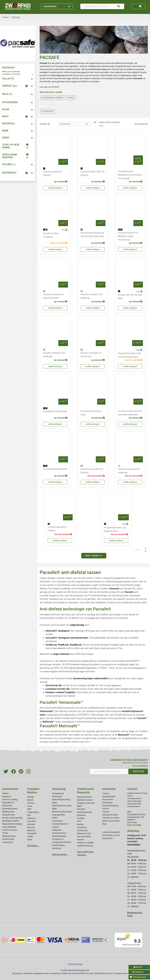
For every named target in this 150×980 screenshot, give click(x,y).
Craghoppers (33, 812)
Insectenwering (59, 833)
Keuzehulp (59, 789)
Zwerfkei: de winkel (111, 818)
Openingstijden (109, 796)
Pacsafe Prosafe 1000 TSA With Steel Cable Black (130, 413)
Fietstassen (57, 821)
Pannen (81, 840)
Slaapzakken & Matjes (12, 824)
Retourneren (108, 799)
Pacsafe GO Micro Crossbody (51, 235)
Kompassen (82, 830)
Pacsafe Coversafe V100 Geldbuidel (54, 355)
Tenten (5, 833)
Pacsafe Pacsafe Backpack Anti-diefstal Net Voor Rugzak (130, 175)
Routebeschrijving (110, 806)
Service (105, 809)
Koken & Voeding (10, 799)
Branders (81, 809)
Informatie (109, 789)
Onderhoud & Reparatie (86, 791)
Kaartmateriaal (59, 836)
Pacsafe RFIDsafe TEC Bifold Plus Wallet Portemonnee (128, 236)
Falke (30, 840)
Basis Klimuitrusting (61, 799)
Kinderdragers (59, 845)
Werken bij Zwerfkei (111, 821)
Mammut (31, 830)
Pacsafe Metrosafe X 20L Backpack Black (115, 529)
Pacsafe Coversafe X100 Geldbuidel (92, 296)
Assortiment (57, 6)
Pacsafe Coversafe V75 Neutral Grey (91, 355)
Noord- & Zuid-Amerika (12, 818)
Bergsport (7, 796)
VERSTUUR (138, 771)
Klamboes (57, 848)
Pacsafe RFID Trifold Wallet (55, 412)
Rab (29, 815)
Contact (106, 793)
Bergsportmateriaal (86, 803)
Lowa (30, 806)
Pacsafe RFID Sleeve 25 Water (91, 413)
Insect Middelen (9, 827)
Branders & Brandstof (62, 812)
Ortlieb (30, 837)
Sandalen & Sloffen (11, 821)
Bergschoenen (9, 815)
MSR (29, 809)
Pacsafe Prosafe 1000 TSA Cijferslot (92, 173)
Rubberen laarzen (85, 846)
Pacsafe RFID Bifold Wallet (55, 469)
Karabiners (82, 827)
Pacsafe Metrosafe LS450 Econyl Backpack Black (130, 355)
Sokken (5, 793)
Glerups (31, 797)
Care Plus (31, 821)
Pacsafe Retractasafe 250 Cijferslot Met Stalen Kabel (92, 235)
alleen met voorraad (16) (109, 124)
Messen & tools (84, 833)
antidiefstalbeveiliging (98, 69)
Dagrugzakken (59, 815)
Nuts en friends (84, 837)
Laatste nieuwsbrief (111, 832)
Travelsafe (32, 833)
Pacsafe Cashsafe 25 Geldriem (53, 173)
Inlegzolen (57, 830)
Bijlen (55, 809)
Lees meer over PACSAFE (49, 87)
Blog (104, 824)
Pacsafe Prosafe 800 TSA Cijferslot (92, 471)
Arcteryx (31, 803)
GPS (79, 821)
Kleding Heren (8, 812)
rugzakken (74, 66)
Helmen (81, 824)
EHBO (55, 818)
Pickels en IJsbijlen (85, 843)
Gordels (81, 818)
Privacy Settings (75, 964)
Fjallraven (32, 818)
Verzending (107, 803)
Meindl (30, 800)
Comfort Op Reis (10, 830)
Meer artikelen (94, 556)
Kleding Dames (9, 836)
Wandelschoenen (10, 809)
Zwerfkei (31, 824)
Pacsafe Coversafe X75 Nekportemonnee (54, 296)
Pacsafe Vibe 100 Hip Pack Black (130, 297)
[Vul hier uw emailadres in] (109, 771)
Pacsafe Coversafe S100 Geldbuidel (129, 471)
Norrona (31, 827)
